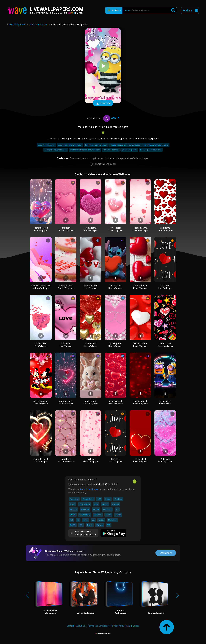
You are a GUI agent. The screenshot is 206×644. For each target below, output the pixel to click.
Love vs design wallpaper (96, 145)
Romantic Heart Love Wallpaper (91, 287)
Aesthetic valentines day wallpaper (85, 150)
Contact (70, 626)
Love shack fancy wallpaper (70, 145)
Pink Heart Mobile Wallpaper (66, 229)
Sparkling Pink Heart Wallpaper (116, 345)
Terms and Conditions (98, 626)
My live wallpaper (129, 150)
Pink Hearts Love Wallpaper (116, 229)
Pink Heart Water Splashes (165, 460)
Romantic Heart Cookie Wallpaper (66, 287)
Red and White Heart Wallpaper (140, 345)
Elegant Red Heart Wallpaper (140, 460)
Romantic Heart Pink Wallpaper (41, 229)
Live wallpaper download (151, 150)
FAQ (128, 626)
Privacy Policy (117, 626)
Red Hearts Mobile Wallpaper (165, 229)
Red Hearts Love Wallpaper (116, 460)
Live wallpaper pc (111, 150)
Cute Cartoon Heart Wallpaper (116, 287)
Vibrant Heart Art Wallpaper (41, 345)
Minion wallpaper (39, 24)
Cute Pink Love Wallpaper (66, 345)
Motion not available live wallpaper (125, 145)
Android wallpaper (89, 489)
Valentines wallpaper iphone (156, 145)
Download (103, 103)
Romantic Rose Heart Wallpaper (66, 402)
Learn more (166, 553)
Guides (136, 626)
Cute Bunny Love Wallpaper (91, 402)
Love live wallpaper (46, 145)
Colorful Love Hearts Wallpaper (165, 345)
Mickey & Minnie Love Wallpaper (41, 402)
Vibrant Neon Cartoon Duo (165, 402)
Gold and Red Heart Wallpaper (91, 345)
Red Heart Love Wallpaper (165, 287)
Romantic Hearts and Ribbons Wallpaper (41, 287)
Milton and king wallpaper (56, 150)
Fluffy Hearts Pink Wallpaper (91, 229)
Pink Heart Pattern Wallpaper (66, 460)
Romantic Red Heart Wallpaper (140, 287)
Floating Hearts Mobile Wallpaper (140, 229)
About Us (81, 626)
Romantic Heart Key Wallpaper (41, 460)
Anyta (111, 118)
